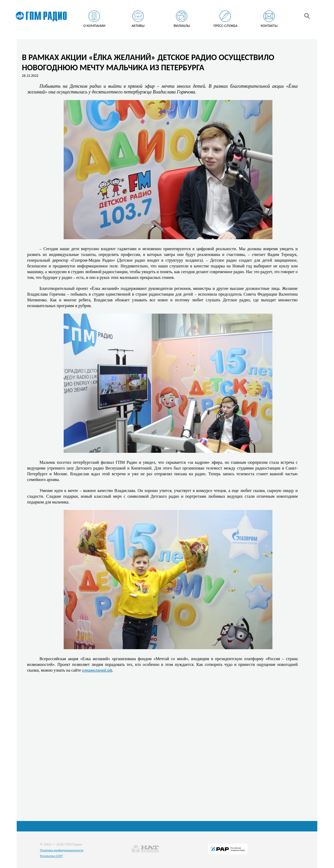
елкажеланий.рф (97, 670)
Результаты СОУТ (51, 856)
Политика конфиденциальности (62, 850)
